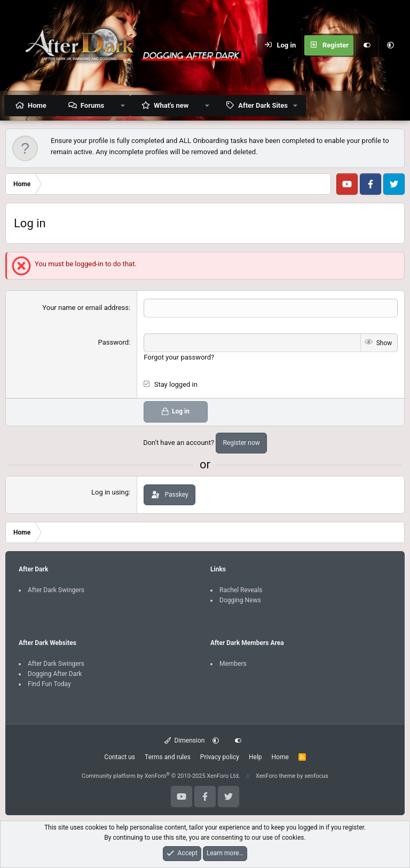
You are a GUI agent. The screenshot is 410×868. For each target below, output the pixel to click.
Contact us (120, 757)
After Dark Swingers (56, 590)
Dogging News (240, 600)
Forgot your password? (179, 357)
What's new (171, 105)
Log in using (110, 492)
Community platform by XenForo (161, 776)
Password (113, 342)
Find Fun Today (49, 684)
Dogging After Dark (55, 674)
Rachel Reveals (241, 590)
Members (233, 664)
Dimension (184, 740)
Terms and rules (168, 757)
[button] (390, 45)
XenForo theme (276, 776)
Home (37, 105)
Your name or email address (85, 308)
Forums (92, 105)
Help (255, 757)
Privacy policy (220, 757)
